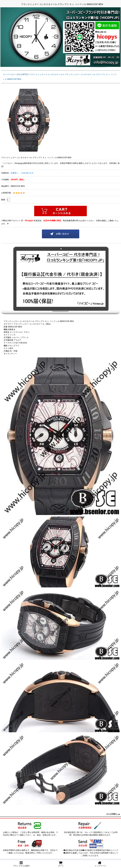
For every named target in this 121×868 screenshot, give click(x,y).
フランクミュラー (38, 74)
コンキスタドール (55, 74)
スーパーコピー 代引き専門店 (15, 74)
